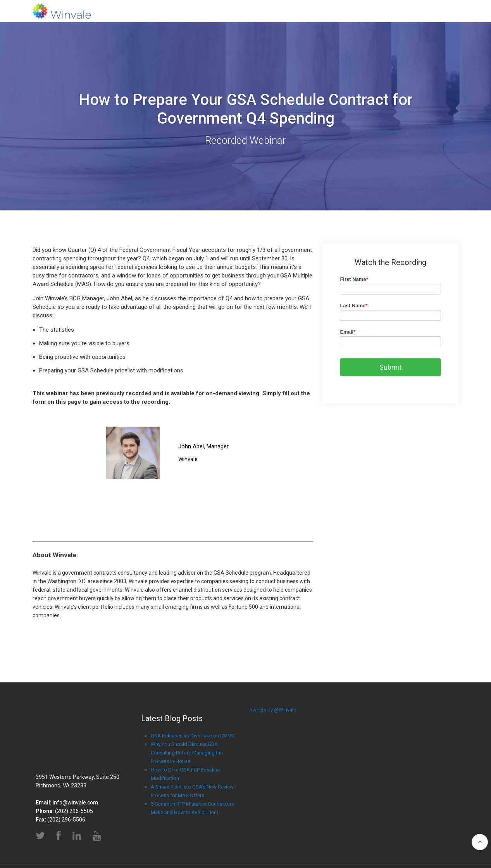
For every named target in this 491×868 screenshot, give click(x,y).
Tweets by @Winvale (273, 710)
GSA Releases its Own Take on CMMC (193, 736)
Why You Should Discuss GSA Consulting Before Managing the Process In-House (187, 753)
